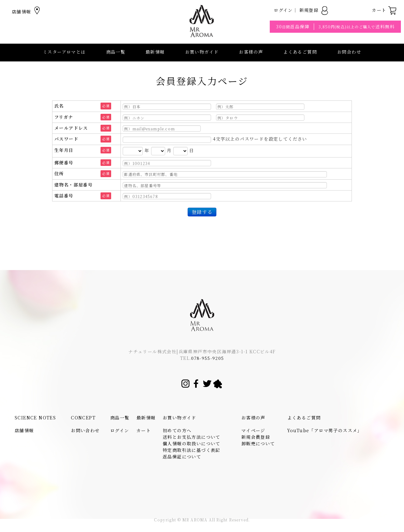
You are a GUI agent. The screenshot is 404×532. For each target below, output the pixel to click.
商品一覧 (116, 52)
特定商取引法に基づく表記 (192, 450)
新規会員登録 (256, 437)
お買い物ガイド (180, 418)
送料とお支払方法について (192, 437)
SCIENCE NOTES (35, 418)
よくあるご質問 (300, 52)
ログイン (283, 10)
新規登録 (314, 10)
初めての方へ (177, 430)
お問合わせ (349, 52)
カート (384, 10)
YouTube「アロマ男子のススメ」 (325, 430)
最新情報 (155, 52)
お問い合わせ (85, 430)
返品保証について (182, 457)
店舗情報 (27, 12)
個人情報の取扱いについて (192, 443)
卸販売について (258, 443)
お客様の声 (251, 52)
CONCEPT (83, 418)
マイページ (253, 430)
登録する (202, 212)
